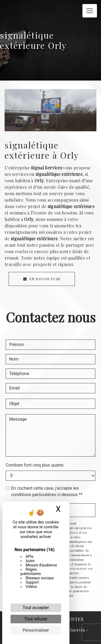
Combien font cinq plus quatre (34, 465)
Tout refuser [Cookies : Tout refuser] (36, 619)
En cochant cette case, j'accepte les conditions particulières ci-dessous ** (47, 491)
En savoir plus (42, 279)
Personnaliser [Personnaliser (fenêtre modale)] (36, 630)
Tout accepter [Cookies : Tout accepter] (36, 608)
